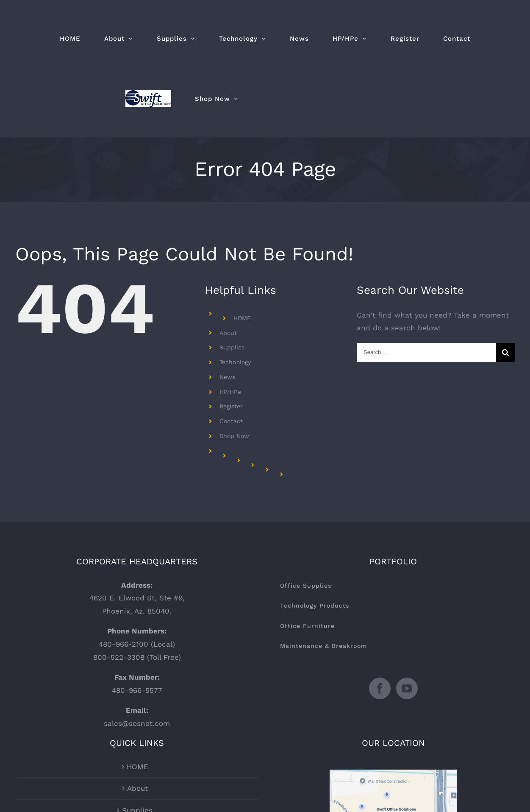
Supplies (232, 347)
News (227, 377)
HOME (242, 318)
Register (231, 406)
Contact (231, 421)
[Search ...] (426, 352)
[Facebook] (380, 688)
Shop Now (234, 436)
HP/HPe (230, 392)
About (228, 333)
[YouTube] (407, 688)
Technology (235, 362)
